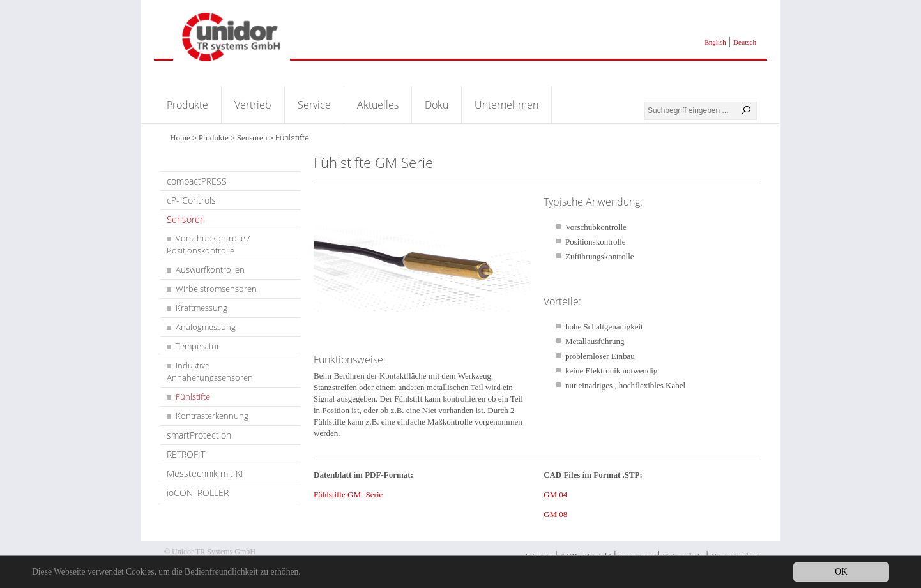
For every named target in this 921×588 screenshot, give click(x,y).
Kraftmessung (202, 308)
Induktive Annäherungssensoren (210, 371)
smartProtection (199, 435)
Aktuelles (378, 105)
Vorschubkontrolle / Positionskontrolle (208, 244)
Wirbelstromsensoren (216, 289)
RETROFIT (186, 454)
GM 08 (555, 514)
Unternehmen (506, 105)
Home (180, 138)
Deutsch (745, 42)
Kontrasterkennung (212, 416)
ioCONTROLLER (198, 493)
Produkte (187, 105)
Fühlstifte (193, 396)
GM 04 (555, 494)
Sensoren (252, 138)
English (715, 42)
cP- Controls (191, 200)
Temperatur (198, 346)
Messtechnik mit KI (205, 473)
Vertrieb (253, 105)
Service (314, 105)
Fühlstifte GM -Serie (348, 494)
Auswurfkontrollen (210, 269)
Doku (437, 105)
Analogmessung (206, 327)
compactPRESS (197, 181)
